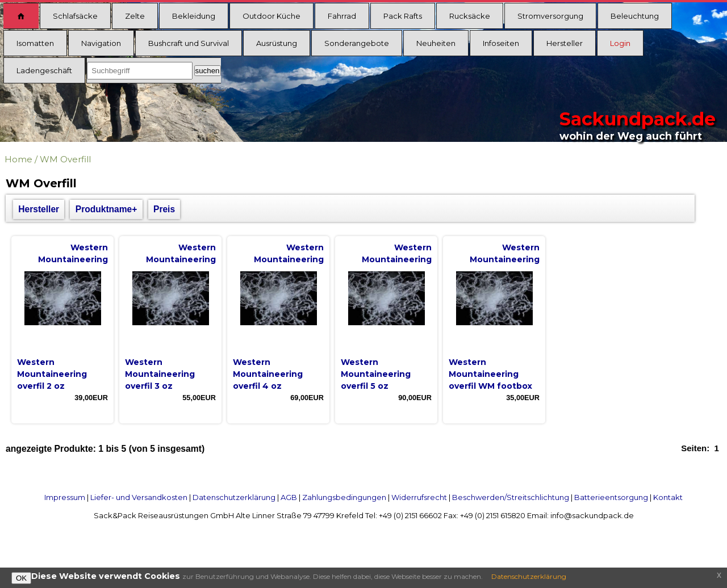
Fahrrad (342, 16)
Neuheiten (436, 43)
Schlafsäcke (75, 16)
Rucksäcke (470, 16)
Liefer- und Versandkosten (139, 497)
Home (18, 159)
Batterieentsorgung (611, 497)
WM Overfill (65, 159)
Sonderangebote (357, 43)
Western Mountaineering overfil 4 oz (268, 374)
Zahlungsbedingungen (344, 497)
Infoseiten (501, 43)
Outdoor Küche (271, 16)
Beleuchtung (635, 16)
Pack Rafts (403, 16)
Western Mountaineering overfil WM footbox (490, 374)
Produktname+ (106, 209)
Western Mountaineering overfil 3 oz (160, 374)
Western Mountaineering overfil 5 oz (376, 374)
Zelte (135, 16)
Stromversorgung (550, 16)
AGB (289, 497)
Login (620, 43)
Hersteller (565, 43)
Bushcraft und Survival (189, 43)
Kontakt (668, 497)
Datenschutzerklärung (234, 497)
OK (21, 578)
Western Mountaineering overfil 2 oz (52, 374)
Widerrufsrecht (419, 497)
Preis (164, 209)
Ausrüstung (277, 43)
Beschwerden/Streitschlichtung (511, 497)
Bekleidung (194, 16)
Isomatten (35, 43)
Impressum (65, 497)
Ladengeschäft (44, 70)
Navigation (101, 43)
